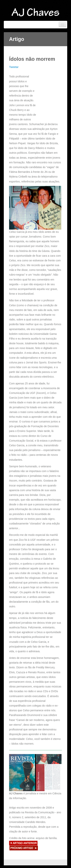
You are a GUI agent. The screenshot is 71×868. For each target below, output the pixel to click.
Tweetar (14, 67)
